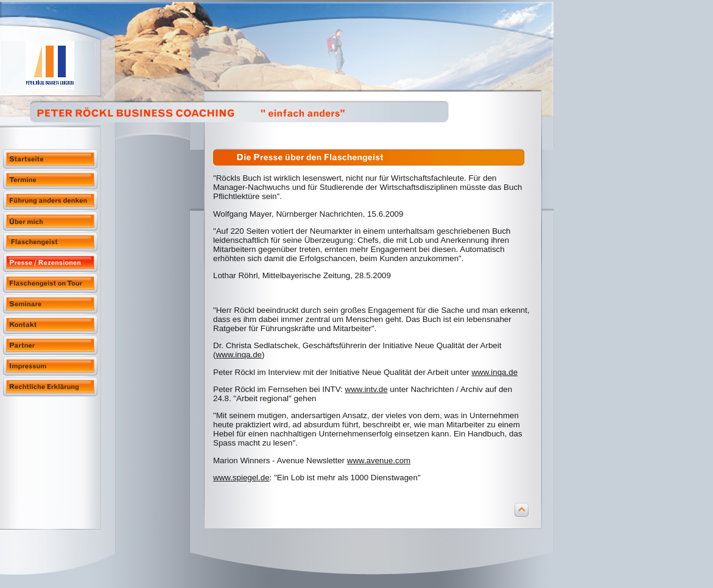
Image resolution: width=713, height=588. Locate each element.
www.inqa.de (239, 355)
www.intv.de (367, 389)
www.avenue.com (379, 460)
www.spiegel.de (241, 478)
